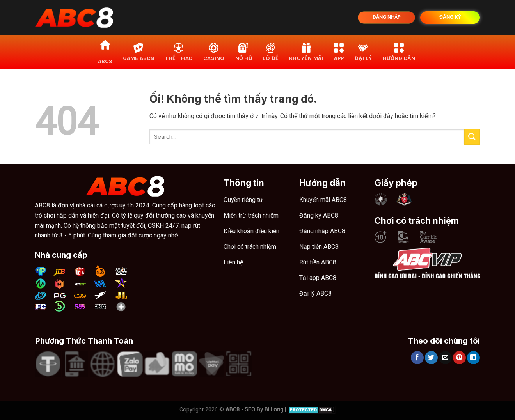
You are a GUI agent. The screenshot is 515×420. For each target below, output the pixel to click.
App (339, 52)
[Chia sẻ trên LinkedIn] (473, 358)
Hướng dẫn (399, 52)
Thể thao (179, 52)
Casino (214, 52)
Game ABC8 (139, 52)
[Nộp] (472, 137)
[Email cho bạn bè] (445, 358)
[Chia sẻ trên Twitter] (431, 358)
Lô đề (271, 52)
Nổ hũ (244, 52)
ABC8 (105, 52)
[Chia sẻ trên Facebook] (417, 358)
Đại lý (364, 52)
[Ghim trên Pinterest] (459, 358)
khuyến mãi (306, 52)
